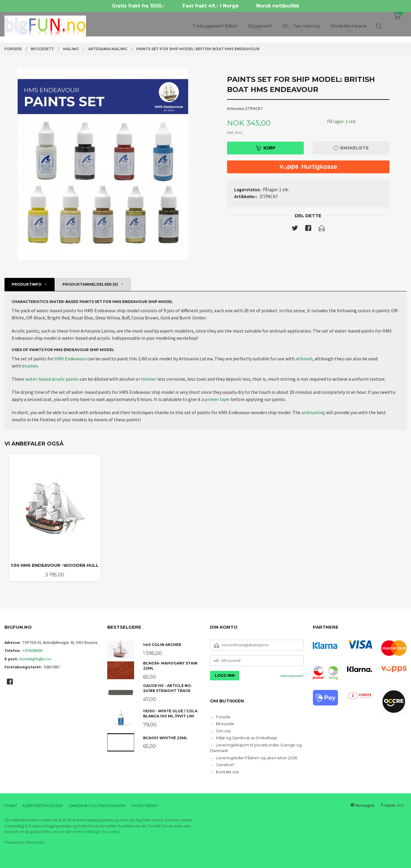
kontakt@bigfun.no (36, 659)
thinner (149, 379)
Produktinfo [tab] (27, 284)
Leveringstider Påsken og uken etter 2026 (257, 758)
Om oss (223, 731)
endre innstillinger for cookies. (97, 832)
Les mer (58, 832)
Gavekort (225, 765)
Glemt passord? (292, 676)
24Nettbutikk (34, 842)
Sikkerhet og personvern (97, 806)
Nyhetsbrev (145, 806)
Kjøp (266, 148)
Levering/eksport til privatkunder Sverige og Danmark (256, 748)
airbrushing (313, 412)
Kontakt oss (227, 772)
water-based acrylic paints (52, 379)
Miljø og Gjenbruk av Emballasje (247, 738)
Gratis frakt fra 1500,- (138, 6)
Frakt (11, 806)
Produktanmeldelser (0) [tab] (90, 284)
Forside (223, 717)
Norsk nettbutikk (278, 6)
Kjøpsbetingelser (43, 806)
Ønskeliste (351, 148)
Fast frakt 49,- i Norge (211, 6)
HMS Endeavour (70, 359)
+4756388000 (32, 651)
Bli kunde (225, 724)
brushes (30, 366)
